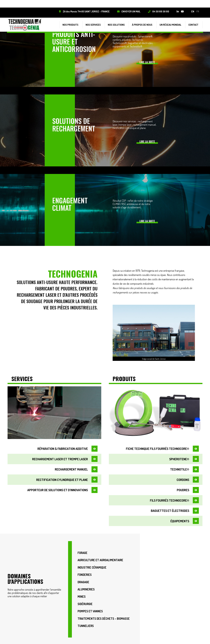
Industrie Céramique (92, 564)
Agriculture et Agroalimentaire (100, 557)
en (192, 11)
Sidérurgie (85, 602)
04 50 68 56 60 (160, 11)
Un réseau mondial (173, 23)
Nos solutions (121, 23)
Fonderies (85, 572)
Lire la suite (147, 62)
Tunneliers (86, 625)
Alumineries (86, 587)
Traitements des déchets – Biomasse (104, 617)
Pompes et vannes (90, 610)
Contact (194, 23)
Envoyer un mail (131, 11)
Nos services (99, 23)
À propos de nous (145, 23)
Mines (82, 595)
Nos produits (77, 23)
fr (197, 11)
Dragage (83, 580)
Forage (83, 549)
